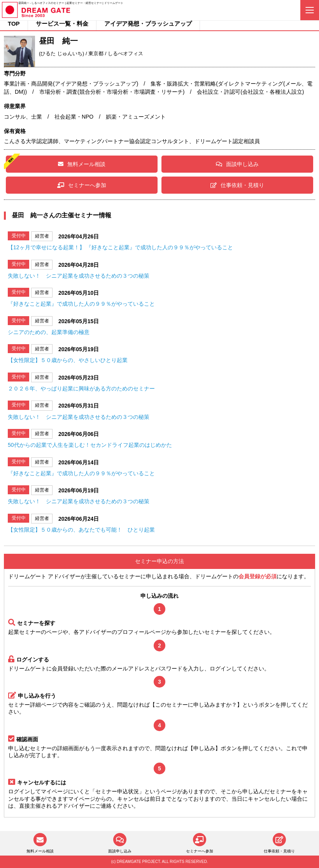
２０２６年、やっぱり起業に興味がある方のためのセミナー (81, 388)
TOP (14, 24)
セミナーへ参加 (82, 185)
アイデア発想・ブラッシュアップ (148, 24)
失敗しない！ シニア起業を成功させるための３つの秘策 (79, 276)
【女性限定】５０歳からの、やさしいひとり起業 (68, 360)
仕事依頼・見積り (237, 185)
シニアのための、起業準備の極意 (49, 332)
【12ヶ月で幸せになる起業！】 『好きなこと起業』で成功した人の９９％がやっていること (120, 247)
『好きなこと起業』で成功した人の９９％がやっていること (81, 304)
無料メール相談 (82, 164)
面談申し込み (237, 164)
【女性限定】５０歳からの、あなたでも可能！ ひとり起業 (81, 530)
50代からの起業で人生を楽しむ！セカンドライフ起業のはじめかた (90, 445)
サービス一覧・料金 (62, 24)
